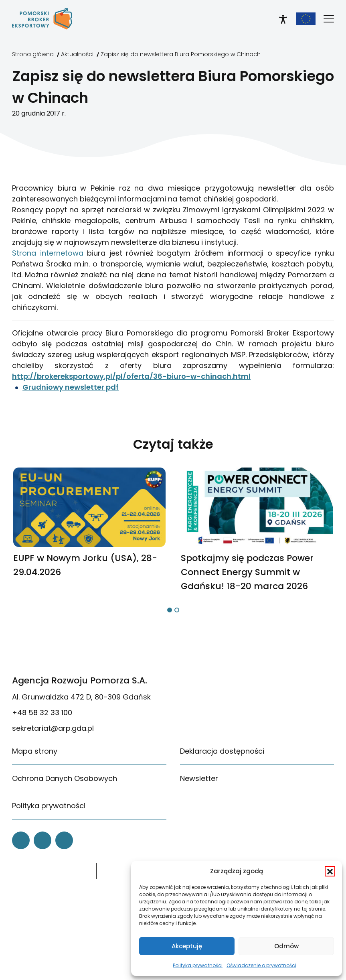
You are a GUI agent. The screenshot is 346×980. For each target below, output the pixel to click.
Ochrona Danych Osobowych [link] (65, 778)
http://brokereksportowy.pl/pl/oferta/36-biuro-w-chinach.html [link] (131, 376)
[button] (330, 871)
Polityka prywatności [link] (198, 965)
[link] (42, 19)
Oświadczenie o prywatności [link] (261, 965)
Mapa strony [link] (35, 751)
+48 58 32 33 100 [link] (42, 713)
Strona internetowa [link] (48, 253)
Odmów (286, 946)
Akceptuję (187, 946)
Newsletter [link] (199, 778)
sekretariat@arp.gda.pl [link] (53, 728)
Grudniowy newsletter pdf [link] (71, 387)
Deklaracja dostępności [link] (222, 751)
